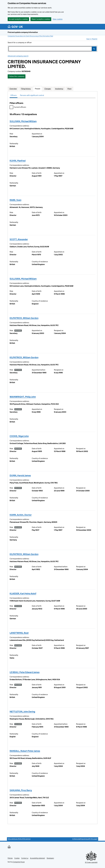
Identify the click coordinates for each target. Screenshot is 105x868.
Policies (10, 858)
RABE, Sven (15, 200)
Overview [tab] (13, 89)
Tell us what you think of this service (19, 839)
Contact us (25, 858)
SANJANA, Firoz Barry (21, 790)
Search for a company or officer (20, 42)
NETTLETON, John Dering (22, 712)
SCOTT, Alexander (19, 239)
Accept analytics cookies (18, 19)
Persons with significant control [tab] (32, 95)
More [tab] (69, 89)
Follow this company (17, 76)
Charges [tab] (48, 89)
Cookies (17, 858)
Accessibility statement (37, 858)
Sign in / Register (92, 39)
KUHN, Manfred (18, 161)
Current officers (18, 107)
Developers (50, 858)
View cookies (58, 19)
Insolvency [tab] (59, 89)
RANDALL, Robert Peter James (25, 751)
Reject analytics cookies (41, 19)
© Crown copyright (91, 862)
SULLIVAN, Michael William (23, 121)
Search (94, 49)
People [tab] (38, 89)
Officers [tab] (14, 95)
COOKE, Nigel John (19, 436)
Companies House (19, 862)
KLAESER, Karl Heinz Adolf (23, 594)
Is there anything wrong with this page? (85, 839)
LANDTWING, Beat (19, 633)
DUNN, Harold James (20, 475)
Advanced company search (18, 56)
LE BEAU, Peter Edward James (25, 672)
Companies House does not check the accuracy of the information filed (30, 36)
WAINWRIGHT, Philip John (23, 397)
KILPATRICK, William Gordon (24, 318)
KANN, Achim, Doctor (21, 515)
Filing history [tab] (26, 89)
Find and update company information (23, 32)
